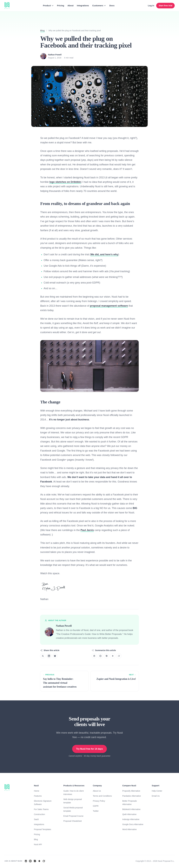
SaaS (36, 819)
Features (38, 796)
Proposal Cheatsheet (73, 821)
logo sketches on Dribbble (65, 182)
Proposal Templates (43, 829)
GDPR (96, 806)
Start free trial (165, 6)
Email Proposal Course (73, 816)
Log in (151, 6)
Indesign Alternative (131, 819)
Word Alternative (129, 829)
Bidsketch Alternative (131, 809)
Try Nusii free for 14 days (89, 749)
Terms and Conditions (102, 796)
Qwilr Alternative (129, 814)
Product (48, 6)
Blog (42, 31)
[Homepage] (7, 6)
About (70, 6)
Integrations (83, 6)
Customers (99, 6)
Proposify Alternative (131, 791)
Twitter (96, 811)
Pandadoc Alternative (132, 796)
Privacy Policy (99, 801)
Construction (40, 814)
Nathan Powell (55, 55)
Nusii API (38, 844)
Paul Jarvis (87, 530)
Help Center (157, 791)
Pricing (61, 6)
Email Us (156, 796)
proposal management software (109, 306)
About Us (97, 791)
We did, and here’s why (104, 254)
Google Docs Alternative (133, 824)
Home (37, 791)
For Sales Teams (41, 809)
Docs (112, 6)
